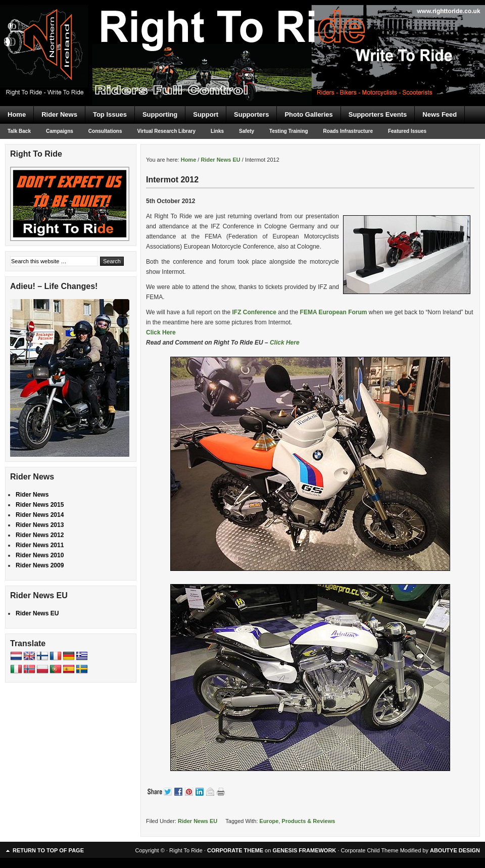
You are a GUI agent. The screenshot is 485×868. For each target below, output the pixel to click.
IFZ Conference (254, 312)
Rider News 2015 (40, 505)
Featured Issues (407, 131)
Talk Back (19, 131)
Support (206, 114)
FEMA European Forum (334, 312)
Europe (269, 821)
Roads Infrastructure (348, 131)
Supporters (251, 114)
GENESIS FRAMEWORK (304, 850)
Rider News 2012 (40, 535)
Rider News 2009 (40, 565)
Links (217, 131)
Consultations (105, 131)
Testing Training (288, 131)
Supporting (160, 114)
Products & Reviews (309, 821)
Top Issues (110, 114)
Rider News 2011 (40, 545)
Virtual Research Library (166, 131)
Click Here (161, 332)
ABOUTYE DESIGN (455, 850)
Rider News (59, 114)
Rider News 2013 (40, 525)
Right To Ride (243, 35)
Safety (247, 131)
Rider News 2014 (40, 515)
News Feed (440, 114)
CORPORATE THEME (235, 850)
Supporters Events (378, 114)
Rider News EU (198, 821)
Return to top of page (48, 850)
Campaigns (60, 131)
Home (17, 114)
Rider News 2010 (40, 555)
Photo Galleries (308, 114)
